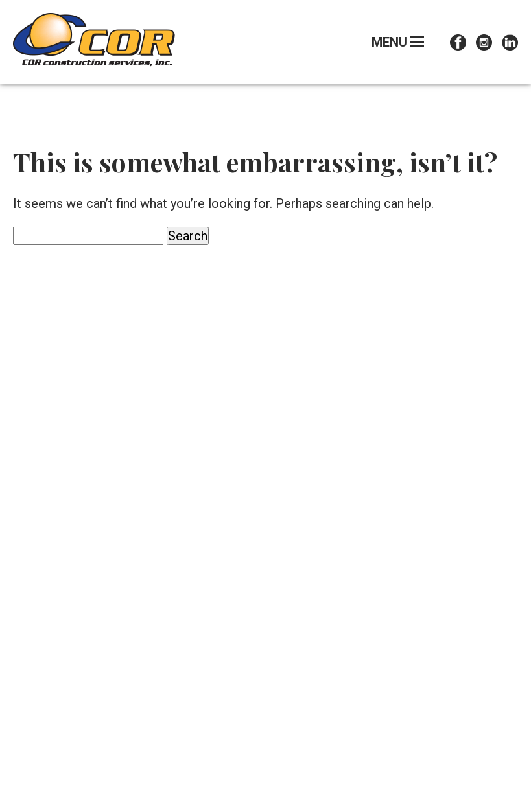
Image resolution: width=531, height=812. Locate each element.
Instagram (484, 42)
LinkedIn (510, 42)
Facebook (458, 42)
